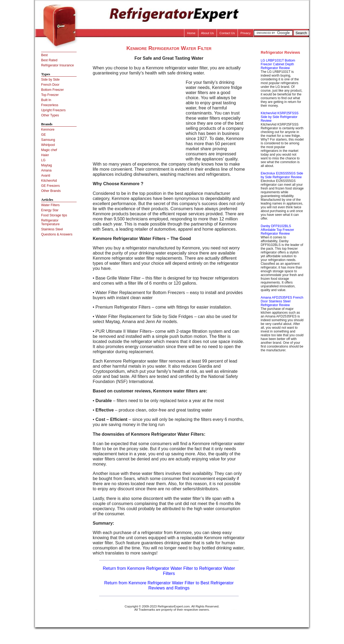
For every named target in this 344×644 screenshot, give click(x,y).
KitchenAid (49, 181)
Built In (46, 100)
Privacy (246, 33)
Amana (46, 170)
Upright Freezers (53, 110)
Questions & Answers (57, 234)
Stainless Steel (52, 229)
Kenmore (48, 130)
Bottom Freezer (52, 90)
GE (44, 135)
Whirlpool (48, 145)
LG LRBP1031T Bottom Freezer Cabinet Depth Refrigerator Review (278, 64)
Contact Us (227, 33)
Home (191, 33)
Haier (45, 155)
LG (43, 160)
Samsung (48, 140)
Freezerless (50, 105)
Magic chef (49, 150)
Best (44, 55)
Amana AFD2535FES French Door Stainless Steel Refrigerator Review (282, 301)
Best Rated (49, 60)
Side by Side (50, 80)
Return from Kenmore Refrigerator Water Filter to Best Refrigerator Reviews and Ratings (169, 585)
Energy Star (50, 210)
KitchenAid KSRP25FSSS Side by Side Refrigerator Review (280, 117)
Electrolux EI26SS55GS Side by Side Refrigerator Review (282, 175)
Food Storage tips (54, 215)
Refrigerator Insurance (58, 65)
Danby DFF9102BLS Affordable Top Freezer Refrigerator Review (277, 230)
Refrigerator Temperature (50, 222)
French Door (50, 85)
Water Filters (50, 205)
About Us (207, 33)
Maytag (46, 165)
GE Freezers (50, 186)
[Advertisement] (138, 117)
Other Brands (51, 191)
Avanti (46, 176)
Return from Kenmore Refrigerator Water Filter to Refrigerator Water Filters (169, 571)
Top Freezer (50, 95)
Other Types (50, 115)
